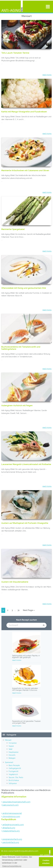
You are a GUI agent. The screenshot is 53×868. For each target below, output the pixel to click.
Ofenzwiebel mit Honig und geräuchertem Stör (24, 288)
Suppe (11, 746)
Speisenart (9, 762)
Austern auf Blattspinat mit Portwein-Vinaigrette (25, 523)
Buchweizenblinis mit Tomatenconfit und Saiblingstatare (21, 348)
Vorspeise (13, 743)
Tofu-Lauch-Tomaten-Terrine (15, 53)
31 (19, 610)
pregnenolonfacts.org (12, 839)
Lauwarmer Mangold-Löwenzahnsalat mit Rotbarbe (26, 464)
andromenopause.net (12, 813)
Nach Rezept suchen (26, 620)
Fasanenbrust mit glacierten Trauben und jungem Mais (26, 722)
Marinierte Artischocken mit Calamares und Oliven (25, 171)
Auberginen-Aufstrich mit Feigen (17, 406)
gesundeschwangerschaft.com (16, 802)
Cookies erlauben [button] (46, 862)
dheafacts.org (8, 828)
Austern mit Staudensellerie (15, 582)
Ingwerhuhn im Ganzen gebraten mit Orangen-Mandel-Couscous (25, 689)
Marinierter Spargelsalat (13, 229)
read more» (47, 75)
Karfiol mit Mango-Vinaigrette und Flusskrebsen (24, 112)
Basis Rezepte (14, 765)
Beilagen (12, 758)
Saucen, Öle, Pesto (16, 777)
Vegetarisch (13, 774)
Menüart (8, 740)
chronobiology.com (11, 816)
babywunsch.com (10, 805)
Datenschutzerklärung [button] (12, 866)
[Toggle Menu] (48, 7)
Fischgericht (13, 771)
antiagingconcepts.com (13, 825)
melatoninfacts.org (10, 831)
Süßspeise (13, 783)
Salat (10, 749)
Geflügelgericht (15, 768)
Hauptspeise (13, 752)
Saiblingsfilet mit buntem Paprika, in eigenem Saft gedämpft (26, 657)
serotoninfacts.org (10, 842)
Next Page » (29, 611)
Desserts (12, 755)
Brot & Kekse (14, 780)
